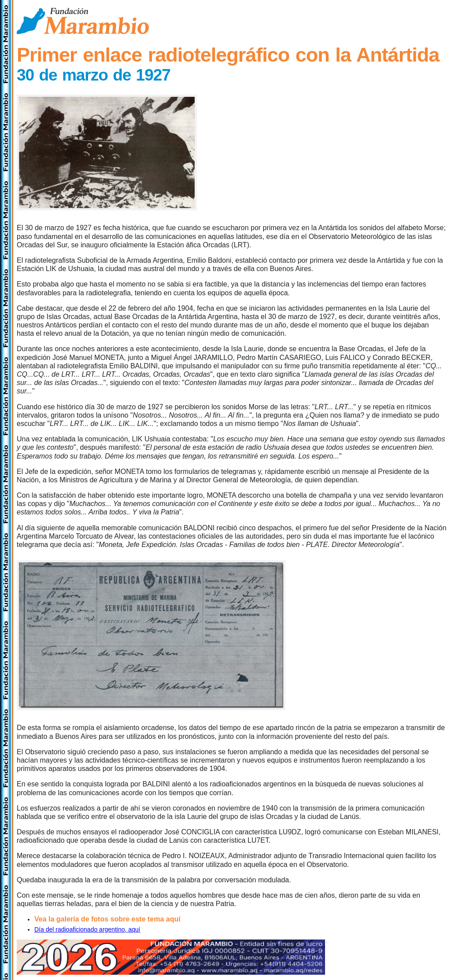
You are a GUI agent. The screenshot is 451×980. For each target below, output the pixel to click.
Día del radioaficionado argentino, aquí (87, 929)
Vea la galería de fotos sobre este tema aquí (107, 919)
